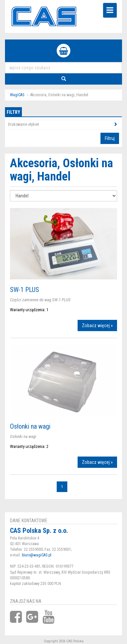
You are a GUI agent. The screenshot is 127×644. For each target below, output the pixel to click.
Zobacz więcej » (97, 325)
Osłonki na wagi (30, 426)
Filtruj (110, 138)
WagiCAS (17, 95)
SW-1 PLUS (25, 290)
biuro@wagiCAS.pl (37, 555)
